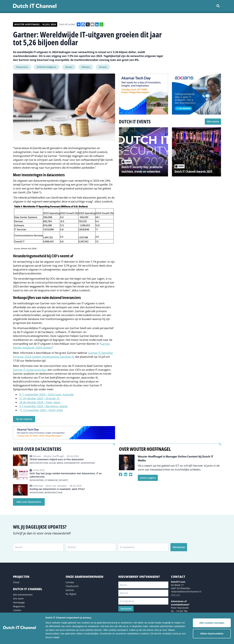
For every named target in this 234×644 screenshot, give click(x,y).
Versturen (179, 547)
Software (86, 67)
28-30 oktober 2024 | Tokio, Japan (40, 402)
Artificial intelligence (47, 67)
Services (103, 67)
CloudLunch (72, 586)
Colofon (17, 610)
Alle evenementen (23, 595)
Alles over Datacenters (29, 502)
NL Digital (71, 594)
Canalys (70, 582)
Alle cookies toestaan (212, 623)
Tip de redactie (24, 419)
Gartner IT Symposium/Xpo (30, 370)
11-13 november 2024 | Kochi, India (41, 410)
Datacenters (22, 67)
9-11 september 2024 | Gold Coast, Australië (46, 395)
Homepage (19, 602)
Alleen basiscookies (212, 634)
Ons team (18, 599)
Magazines (19, 606)
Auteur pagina (148, 478)
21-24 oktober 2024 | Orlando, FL (39, 398)
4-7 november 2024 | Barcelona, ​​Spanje (43, 406)
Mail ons (176, 595)
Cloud (16, 582)
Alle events (213, 121)
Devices (69, 67)
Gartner (70, 590)
